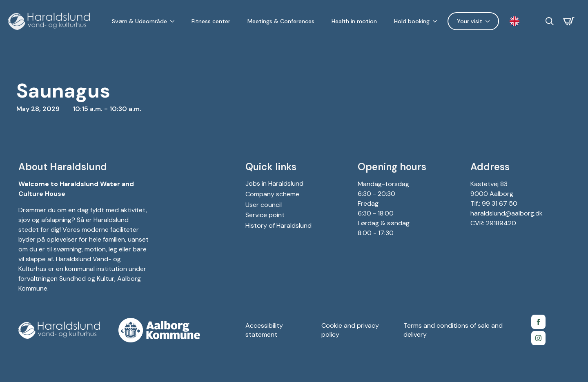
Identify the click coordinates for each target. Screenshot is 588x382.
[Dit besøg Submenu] (489, 21)
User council (264, 205)
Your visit (470, 21)
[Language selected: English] (517, 21)
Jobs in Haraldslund (274, 183)
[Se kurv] (569, 21)
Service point (265, 215)
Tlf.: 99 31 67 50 (494, 203)
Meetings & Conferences (281, 21)
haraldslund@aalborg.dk (507, 213)
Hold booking (412, 21)
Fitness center (211, 21)
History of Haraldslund (278, 225)
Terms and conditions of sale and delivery (453, 330)
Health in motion (354, 21)
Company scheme (272, 194)
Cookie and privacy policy (350, 330)
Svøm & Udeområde (139, 21)
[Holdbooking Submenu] (437, 21)
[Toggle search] (550, 21)
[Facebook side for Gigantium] (538, 322)
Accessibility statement (264, 330)
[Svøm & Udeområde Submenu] (174, 21)
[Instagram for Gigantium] (538, 338)
